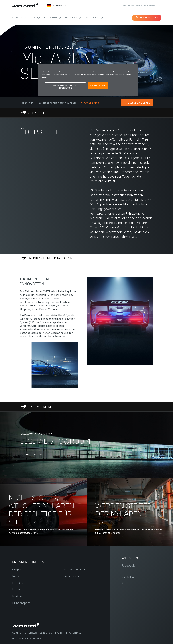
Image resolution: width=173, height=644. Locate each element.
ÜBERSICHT (27, 103)
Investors (18, 576)
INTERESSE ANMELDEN (137, 103)
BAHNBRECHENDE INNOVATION (57, 103)
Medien (17, 596)
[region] (88, 80)
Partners (18, 583)
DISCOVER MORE (91, 103)
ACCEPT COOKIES (98, 85)
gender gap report (51, 633)
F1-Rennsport (21, 603)
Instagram (129, 571)
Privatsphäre (73, 633)
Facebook (128, 565)
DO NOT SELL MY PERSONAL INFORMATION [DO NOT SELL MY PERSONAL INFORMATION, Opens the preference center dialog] (65, 87)
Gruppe (17, 569)
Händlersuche (71, 576)
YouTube (128, 577)
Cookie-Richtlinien (25, 633)
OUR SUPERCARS (34, 455)
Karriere (17, 589)
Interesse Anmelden (75, 569)
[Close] (133, 68)
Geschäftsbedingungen (27, 638)
